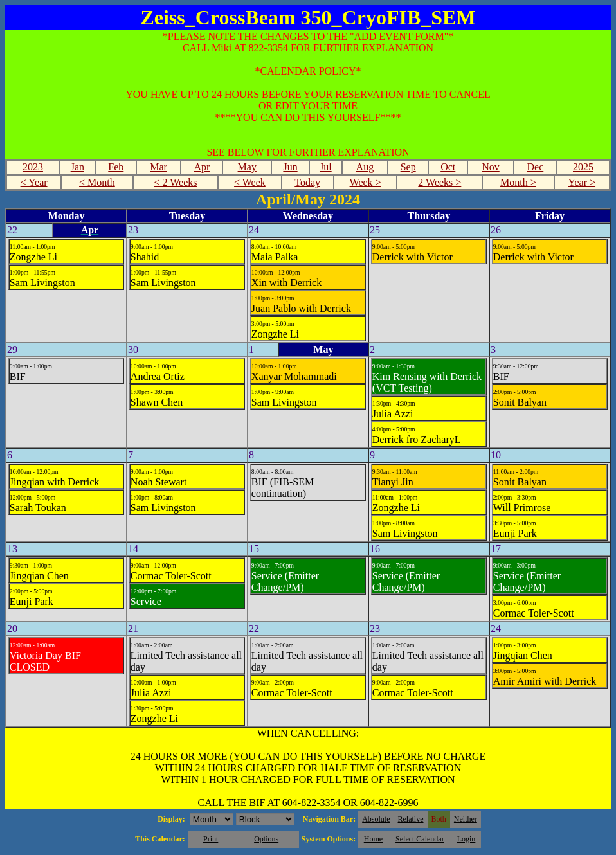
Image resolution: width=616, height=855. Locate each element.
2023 (33, 167)
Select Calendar (420, 839)
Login (467, 839)
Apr (202, 167)
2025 (583, 167)
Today (307, 182)
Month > (518, 182)
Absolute (376, 819)
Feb (116, 167)
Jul (326, 167)
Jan (77, 167)
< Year (34, 182)
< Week (250, 182)
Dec (535, 167)
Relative (411, 819)
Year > (582, 182)
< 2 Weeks (175, 182)
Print (211, 839)
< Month (97, 182)
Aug (365, 167)
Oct (448, 167)
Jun (290, 167)
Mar (159, 167)
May (247, 167)
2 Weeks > (439, 182)
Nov (491, 167)
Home (373, 839)
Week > (366, 182)
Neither (466, 819)
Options (266, 839)
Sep (408, 167)
